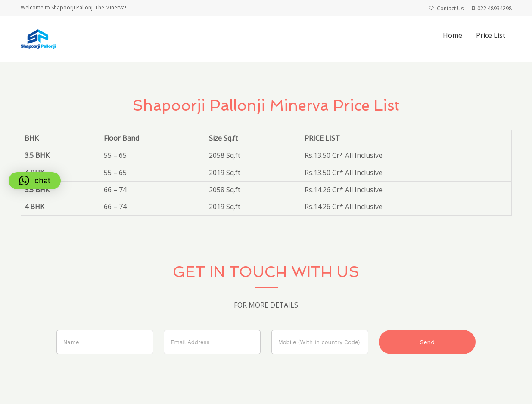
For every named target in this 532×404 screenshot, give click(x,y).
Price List (491, 35)
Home (453, 35)
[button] (35, 181)
